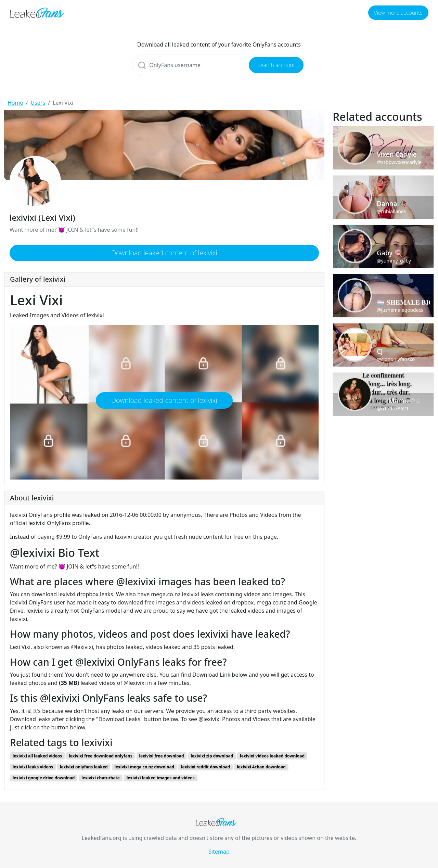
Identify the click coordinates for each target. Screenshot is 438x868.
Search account (276, 65)
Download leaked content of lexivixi (164, 253)
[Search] (219, 65)
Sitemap (219, 852)
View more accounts (398, 13)
